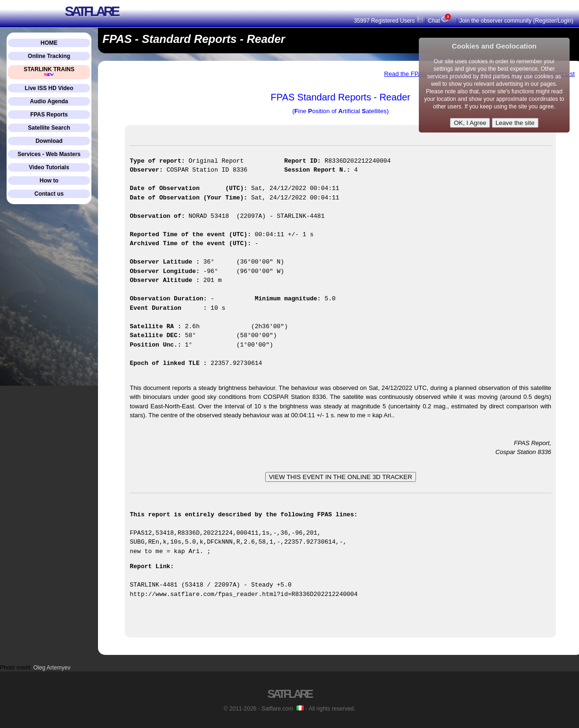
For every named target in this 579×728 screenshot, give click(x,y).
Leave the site (515, 123)
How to (49, 181)
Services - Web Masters (49, 154)
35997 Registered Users (389, 21)
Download (49, 141)
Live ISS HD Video (49, 88)
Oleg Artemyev (52, 668)
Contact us (49, 194)
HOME (49, 43)
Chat (440, 21)
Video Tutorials (49, 167)
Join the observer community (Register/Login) (516, 21)
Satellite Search (49, 128)
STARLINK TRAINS (49, 71)
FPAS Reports (49, 115)
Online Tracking (49, 56)
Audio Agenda (49, 101)
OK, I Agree (470, 123)
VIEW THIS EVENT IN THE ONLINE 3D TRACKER (341, 477)
